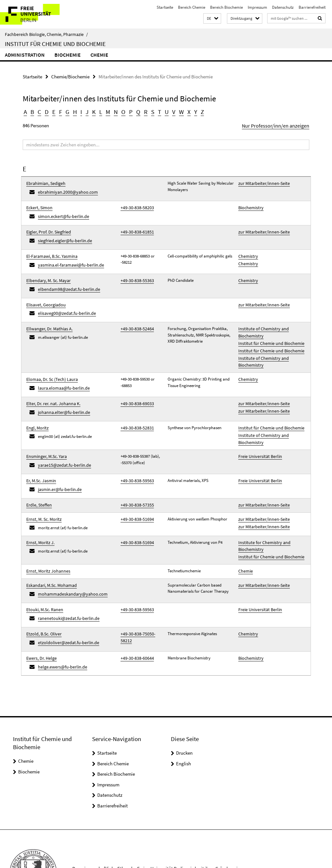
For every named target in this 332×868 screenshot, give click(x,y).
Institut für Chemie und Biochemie (55, 44)
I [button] (80, 111)
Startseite (165, 7)
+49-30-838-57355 (135, 473)
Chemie (99, 55)
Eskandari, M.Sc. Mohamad (50, 547)
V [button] (170, 111)
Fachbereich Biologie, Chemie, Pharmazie (46, 34)
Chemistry (247, 248)
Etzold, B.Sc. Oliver (43, 591)
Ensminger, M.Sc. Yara (45, 429)
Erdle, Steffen (38, 473)
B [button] (32, 111)
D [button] (46, 111)
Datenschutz (283, 7)
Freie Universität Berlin (258, 429)
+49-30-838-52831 (135, 403)
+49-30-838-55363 (135, 270)
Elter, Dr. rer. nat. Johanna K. (51, 381)
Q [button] (136, 111)
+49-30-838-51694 (135, 486)
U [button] (163, 111)
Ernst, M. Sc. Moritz (43, 486)
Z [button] (198, 111)
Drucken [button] (184, 706)
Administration (25, 55)
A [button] (25, 111)
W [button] (178, 111)
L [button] (99, 111)
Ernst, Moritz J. (39, 508)
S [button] (149, 111)
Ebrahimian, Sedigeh (45, 182)
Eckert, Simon (38, 204)
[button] (212, 19)
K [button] (92, 111)
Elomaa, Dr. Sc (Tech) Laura (51, 359)
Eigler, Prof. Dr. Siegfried (47, 226)
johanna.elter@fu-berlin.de (61, 388)
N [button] (114, 111)
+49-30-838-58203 (135, 204)
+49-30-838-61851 (135, 226)
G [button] (66, 111)
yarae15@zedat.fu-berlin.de (62, 436)
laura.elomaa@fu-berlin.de (62, 366)
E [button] (53, 111)
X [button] (185, 111)
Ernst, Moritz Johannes (46, 534)
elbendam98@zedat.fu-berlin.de (66, 278)
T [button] (156, 111)
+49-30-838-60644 (135, 613)
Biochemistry (250, 204)
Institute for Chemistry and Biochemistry (261, 511)
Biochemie (68, 55)
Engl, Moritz (37, 403)
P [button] (128, 111)
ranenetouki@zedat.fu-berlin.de (66, 576)
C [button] (39, 111)
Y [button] (191, 111)
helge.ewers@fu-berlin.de (60, 620)
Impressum (257, 7)
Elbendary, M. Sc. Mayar (47, 270)
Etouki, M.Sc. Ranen (43, 569)
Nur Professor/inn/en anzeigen (279, 125)
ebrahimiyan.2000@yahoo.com (65, 190)
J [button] (86, 111)
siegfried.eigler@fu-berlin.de (63, 234)
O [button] (121, 111)
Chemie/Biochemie (70, 76)
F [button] (59, 111)
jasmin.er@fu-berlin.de (58, 458)
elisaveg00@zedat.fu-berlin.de (64, 300)
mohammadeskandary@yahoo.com (70, 554)
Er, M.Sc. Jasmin (40, 451)
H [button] (74, 111)
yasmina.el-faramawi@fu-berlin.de (68, 256)
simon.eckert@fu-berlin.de (61, 212)
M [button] (106, 111)
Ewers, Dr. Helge (40, 613)
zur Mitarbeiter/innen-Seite (262, 182)
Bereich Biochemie (226, 7)
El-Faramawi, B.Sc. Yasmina (51, 248)
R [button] (143, 111)
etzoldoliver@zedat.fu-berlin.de (65, 598)
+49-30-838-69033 (135, 381)
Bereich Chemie (192, 7)
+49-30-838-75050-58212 (141, 591)
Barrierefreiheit (312, 7)
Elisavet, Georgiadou (44, 292)
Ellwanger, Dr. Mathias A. (48, 314)
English (184, 716)
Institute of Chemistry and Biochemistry (261, 317)
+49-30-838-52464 (135, 314)
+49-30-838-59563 (135, 451)
